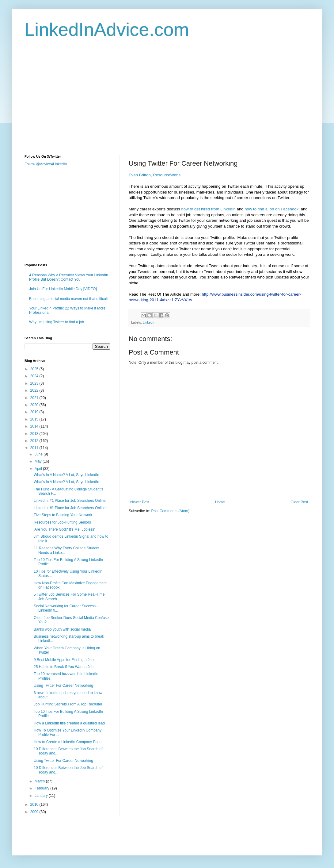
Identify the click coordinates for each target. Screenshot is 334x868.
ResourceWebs (167, 175)
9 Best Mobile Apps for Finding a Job (64, 660)
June (39, 454)
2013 (35, 434)
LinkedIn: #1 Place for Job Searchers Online (70, 501)
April (39, 469)
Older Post (299, 502)
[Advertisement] (130, 101)
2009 (35, 812)
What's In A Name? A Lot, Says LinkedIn (66, 475)
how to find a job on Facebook (271, 209)
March (40, 781)
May (39, 461)
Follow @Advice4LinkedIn (46, 164)
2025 (35, 369)
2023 (35, 383)
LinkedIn (149, 322)
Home (220, 502)
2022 (35, 390)
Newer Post (140, 502)
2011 (35, 448)
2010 (35, 805)
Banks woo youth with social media (62, 629)
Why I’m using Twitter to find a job (57, 322)
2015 (35, 419)
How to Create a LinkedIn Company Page (68, 742)
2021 (35, 398)
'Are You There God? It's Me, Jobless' (64, 529)
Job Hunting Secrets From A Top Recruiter (68, 704)
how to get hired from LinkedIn (209, 209)
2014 (35, 426)
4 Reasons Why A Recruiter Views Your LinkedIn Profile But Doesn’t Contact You (69, 277)
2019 (35, 412)
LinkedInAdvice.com (107, 30)
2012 (35, 441)
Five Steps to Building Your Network (63, 515)
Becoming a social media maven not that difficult (68, 299)
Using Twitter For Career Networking (63, 686)
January (42, 796)
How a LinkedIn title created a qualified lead (69, 723)
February (42, 788)
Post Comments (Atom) (170, 511)
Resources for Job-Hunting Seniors (62, 522)
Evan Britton (140, 175)
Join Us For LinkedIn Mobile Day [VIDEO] (63, 289)
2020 (35, 405)
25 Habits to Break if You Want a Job (64, 667)
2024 (35, 376)
